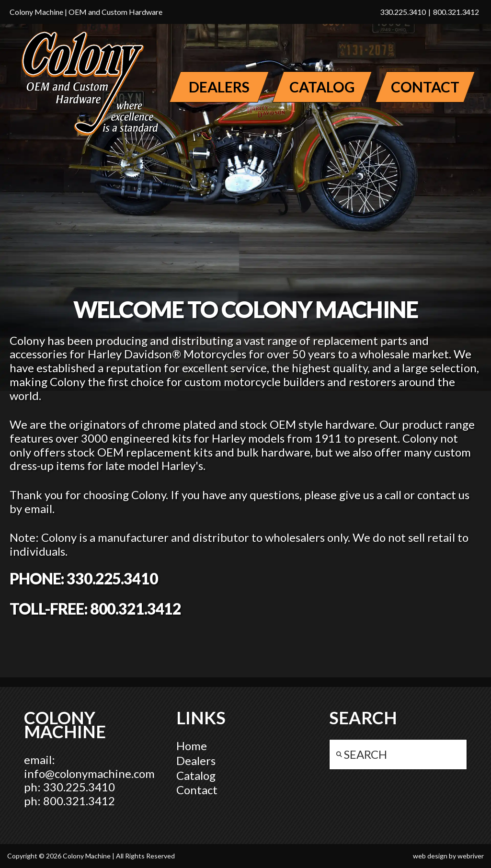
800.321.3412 (456, 12)
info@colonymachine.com (89, 773)
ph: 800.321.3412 (69, 801)
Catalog (196, 775)
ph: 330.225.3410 (69, 787)
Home (192, 746)
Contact (197, 790)
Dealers (196, 760)
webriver (471, 856)
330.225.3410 (403, 12)
